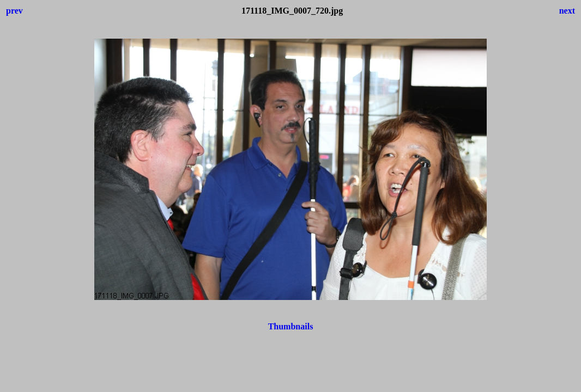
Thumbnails (291, 326)
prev (14, 11)
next (567, 11)
